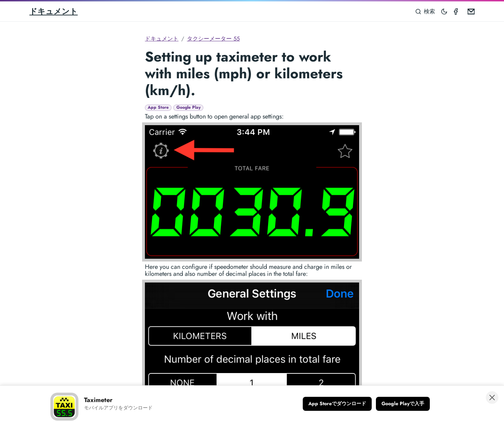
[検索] (425, 11)
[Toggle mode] (444, 11)
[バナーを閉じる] (492, 398)
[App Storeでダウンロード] (337, 404)
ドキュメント (54, 11)
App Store (158, 108)
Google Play (188, 108)
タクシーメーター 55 (213, 39)
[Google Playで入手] (403, 404)
